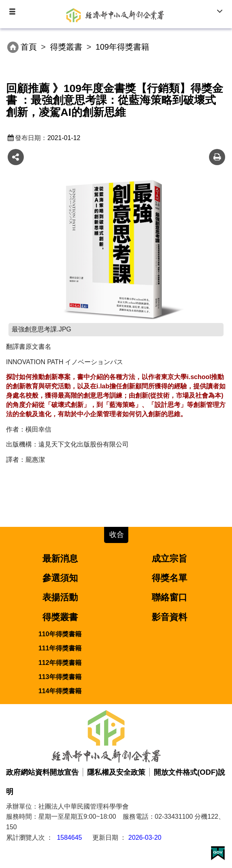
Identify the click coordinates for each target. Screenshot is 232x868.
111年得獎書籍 (60, 648)
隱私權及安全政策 (116, 772)
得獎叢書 (66, 47)
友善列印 (217, 157)
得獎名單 (169, 578)
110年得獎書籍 (60, 634)
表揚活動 (60, 597)
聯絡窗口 (169, 597)
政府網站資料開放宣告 (42, 772)
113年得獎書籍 (60, 677)
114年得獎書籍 (60, 691)
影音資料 (169, 617)
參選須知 (60, 578)
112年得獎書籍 (60, 663)
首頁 (29, 47)
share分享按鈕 (16, 157)
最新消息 (60, 559)
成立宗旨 (169, 559)
